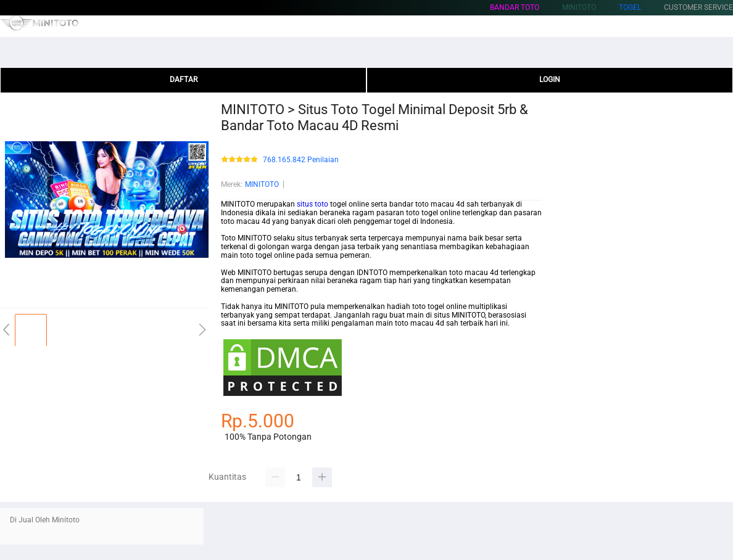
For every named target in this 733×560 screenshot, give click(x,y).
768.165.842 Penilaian (301, 160)
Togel (630, 7)
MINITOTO (262, 184)
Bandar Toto (515, 7)
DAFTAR (184, 80)
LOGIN (550, 80)
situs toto (313, 204)
